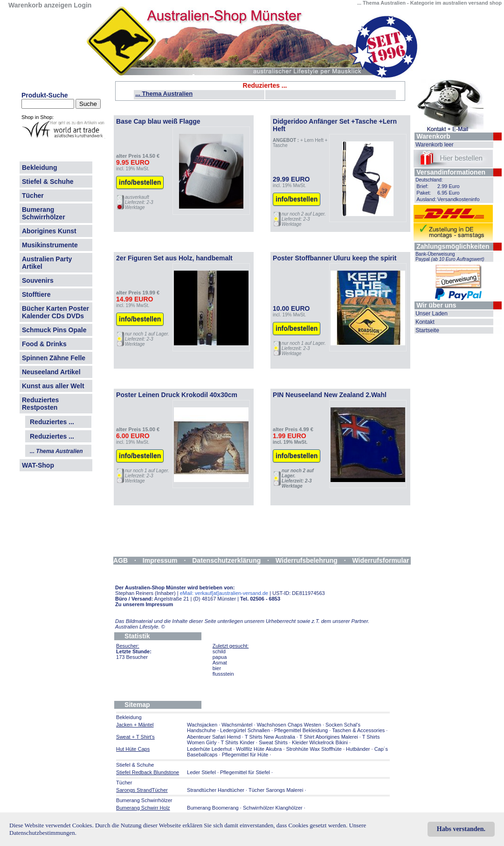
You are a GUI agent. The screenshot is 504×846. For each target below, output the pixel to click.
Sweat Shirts (273, 742)
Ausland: (426, 199)
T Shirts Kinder (238, 742)
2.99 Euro (449, 186)
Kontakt (425, 322)
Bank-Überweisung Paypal (450, 257)
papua (220, 657)
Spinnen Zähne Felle (54, 358)
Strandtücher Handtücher (216, 790)
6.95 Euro (449, 193)
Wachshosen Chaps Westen (289, 725)
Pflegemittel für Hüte (245, 755)
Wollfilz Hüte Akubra (259, 749)
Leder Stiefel (202, 772)
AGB (121, 560)
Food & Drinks (44, 344)
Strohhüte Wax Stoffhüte (314, 749)
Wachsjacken (202, 725)
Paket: (424, 193)
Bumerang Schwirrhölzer (44, 213)
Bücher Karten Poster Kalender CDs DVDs (55, 312)
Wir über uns (436, 305)
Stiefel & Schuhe (48, 182)
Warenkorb (433, 136)
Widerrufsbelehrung (307, 560)
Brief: (422, 186)
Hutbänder (359, 749)
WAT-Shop (38, 465)
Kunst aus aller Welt (53, 386)
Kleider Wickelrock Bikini (320, 742)
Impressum (160, 560)
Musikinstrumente (50, 245)
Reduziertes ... (52, 422)
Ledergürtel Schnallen (245, 730)
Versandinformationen (451, 172)
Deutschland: (429, 180)
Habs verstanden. (461, 829)
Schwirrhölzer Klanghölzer (273, 808)
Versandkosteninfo (459, 199)
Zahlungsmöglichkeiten (453, 246)
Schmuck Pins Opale (54, 330)
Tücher (33, 196)
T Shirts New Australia (270, 737)
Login (83, 5)
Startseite (427, 330)
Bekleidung (39, 168)
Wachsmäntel (237, 725)
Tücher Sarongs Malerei (276, 790)
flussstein (223, 674)
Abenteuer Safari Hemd (214, 737)
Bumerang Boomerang (213, 808)
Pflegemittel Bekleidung (301, 730)
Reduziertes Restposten (40, 404)
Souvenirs (38, 280)
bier (217, 668)
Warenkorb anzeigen (40, 5)
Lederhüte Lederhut (209, 749)
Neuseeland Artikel (51, 372)
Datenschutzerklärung (226, 560)
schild (219, 651)
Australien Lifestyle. (140, 627)
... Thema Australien (164, 94)
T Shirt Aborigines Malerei (329, 737)
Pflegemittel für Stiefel (245, 772)
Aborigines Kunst (49, 231)
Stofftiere (36, 294)
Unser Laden (432, 314)
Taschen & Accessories (358, 730)
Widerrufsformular (381, 560)
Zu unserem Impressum (144, 604)
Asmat (220, 663)
